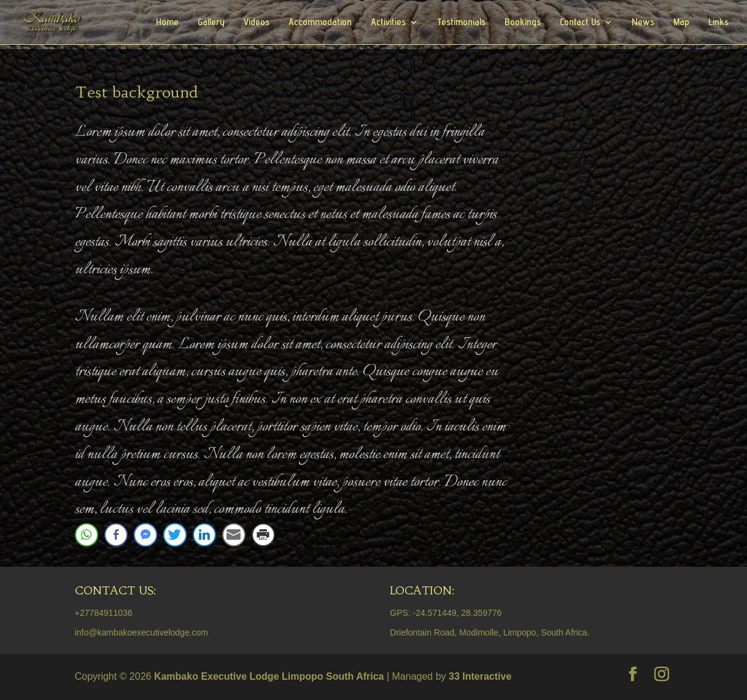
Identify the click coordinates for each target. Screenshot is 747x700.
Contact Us (580, 23)
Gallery (211, 23)
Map (681, 23)
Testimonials (461, 23)
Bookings (523, 23)
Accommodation (320, 23)
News (643, 23)
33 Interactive (480, 676)
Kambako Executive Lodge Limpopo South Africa (269, 676)
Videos (257, 23)
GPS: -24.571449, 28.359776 (446, 613)
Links (718, 23)
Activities (388, 23)
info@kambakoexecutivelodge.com (141, 632)
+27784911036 (104, 613)
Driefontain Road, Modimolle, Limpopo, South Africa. (490, 632)
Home (167, 23)
